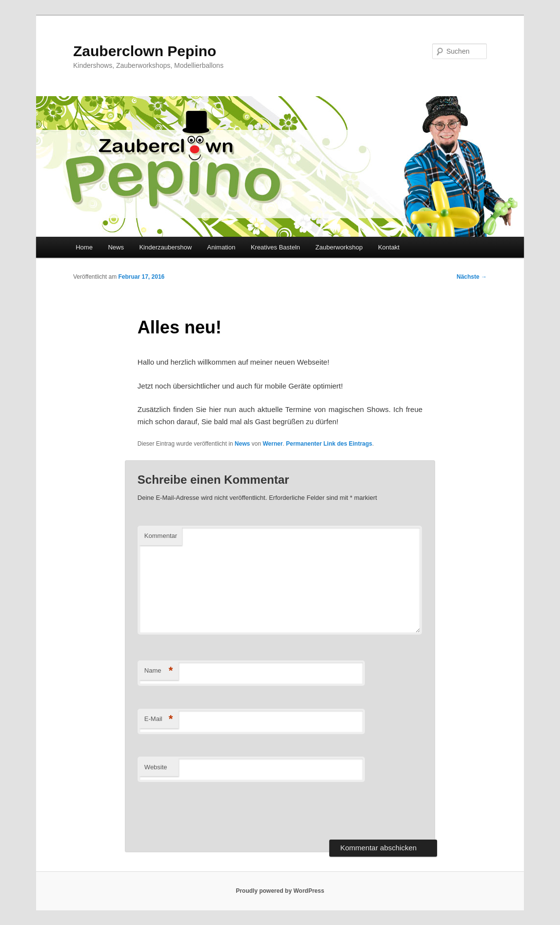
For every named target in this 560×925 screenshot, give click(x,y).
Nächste (472, 277)
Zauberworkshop (339, 247)
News (116, 247)
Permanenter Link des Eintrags (329, 444)
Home (84, 247)
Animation (221, 247)
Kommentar (161, 536)
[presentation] (212, 811)
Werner (272, 444)
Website (156, 767)
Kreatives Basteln (275, 247)
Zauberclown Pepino (145, 51)
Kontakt (389, 247)
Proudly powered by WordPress (280, 891)
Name (159, 671)
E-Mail (159, 719)
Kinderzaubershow (165, 247)
